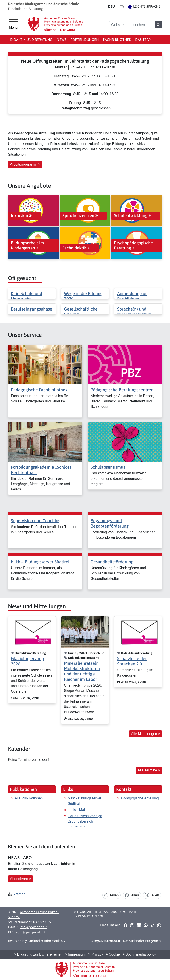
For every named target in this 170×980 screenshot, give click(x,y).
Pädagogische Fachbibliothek (39, 390)
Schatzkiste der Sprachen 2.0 (132, 661)
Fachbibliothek (117, 40)
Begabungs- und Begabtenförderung (110, 523)
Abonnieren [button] (20, 879)
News (62, 40)
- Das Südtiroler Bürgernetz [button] (126, 941)
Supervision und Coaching (36, 521)
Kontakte (128, 912)
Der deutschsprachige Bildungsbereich (85, 819)
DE (112, 6)
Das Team (143, 40)
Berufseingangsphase (32, 309)
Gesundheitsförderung (112, 562)
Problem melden (89, 916)
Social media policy (139, 954)
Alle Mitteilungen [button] (146, 734)
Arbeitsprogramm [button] (25, 164)
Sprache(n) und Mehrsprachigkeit (134, 312)
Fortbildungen (85, 40)
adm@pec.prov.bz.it (31, 932)
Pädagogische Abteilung (140, 798)
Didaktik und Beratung (31, 40)
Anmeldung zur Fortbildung (132, 296)
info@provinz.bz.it (33, 927)
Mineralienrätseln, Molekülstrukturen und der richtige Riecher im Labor (82, 671)
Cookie (113, 954)
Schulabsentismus (108, 467)
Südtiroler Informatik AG (47, 941)
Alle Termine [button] (149, 770)
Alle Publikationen (29, 798)
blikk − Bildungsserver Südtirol (40, 562)
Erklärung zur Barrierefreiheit (38, 954)
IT (122, 6)
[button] (125, 925)
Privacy (96, 954)
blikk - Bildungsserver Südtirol (85, 801)
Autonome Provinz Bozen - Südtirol (34, 914)
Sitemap (19, 894)
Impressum (75, 954)
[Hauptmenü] (13, 24)
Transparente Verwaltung (96, 912)
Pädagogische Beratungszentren (122, 390)
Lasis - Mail (77, 810)
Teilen (112, 895)
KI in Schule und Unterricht (26, 296)
